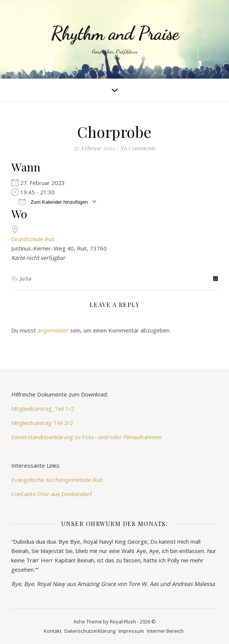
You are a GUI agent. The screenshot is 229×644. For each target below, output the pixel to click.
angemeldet (53, 330)
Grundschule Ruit (33, 239)
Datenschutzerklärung (90, 631)
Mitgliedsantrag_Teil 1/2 (43, 408)
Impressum (131, 631)
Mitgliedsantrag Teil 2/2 (42, 423)
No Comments (138, 148)
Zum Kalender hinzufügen (53, 202)
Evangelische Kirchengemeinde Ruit (57, 480)
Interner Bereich (165, 631)
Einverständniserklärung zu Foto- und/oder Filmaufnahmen (86, 437)
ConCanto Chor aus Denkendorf (52, 494)
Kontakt (53, 631)
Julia (25, 278)
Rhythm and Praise (115, 33)
